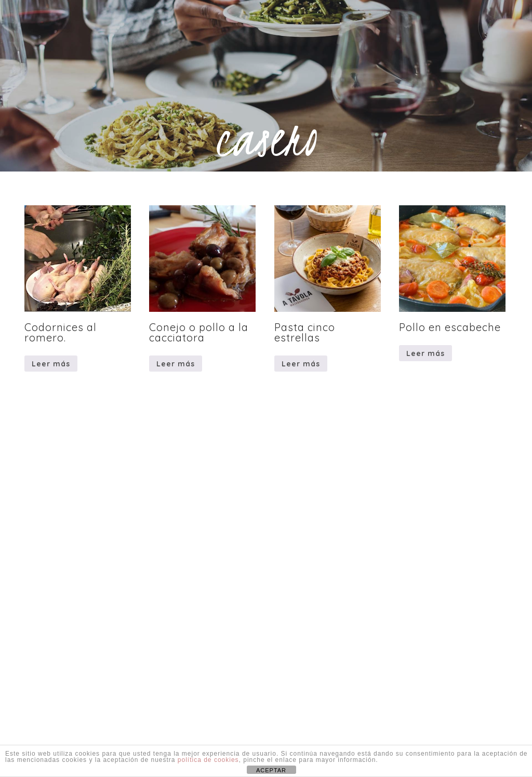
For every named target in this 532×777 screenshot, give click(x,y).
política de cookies (208, 760)
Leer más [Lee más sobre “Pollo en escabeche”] (425, 353)
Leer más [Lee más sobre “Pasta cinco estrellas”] (301, 364)
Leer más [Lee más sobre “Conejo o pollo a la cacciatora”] (176, 364)
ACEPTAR (271, 770)
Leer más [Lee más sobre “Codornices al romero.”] (51, 364)
